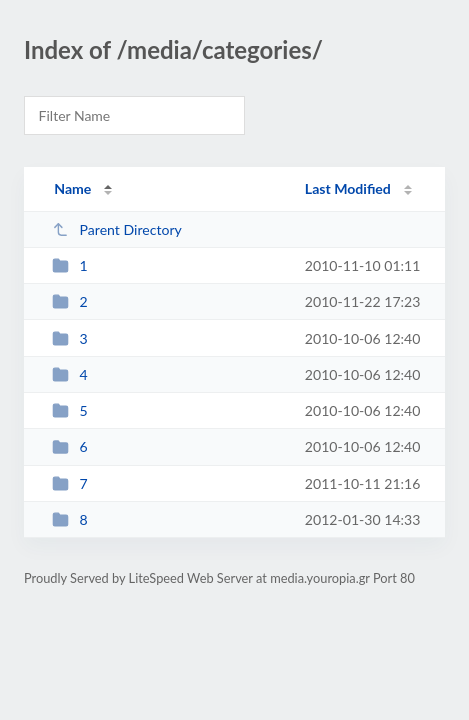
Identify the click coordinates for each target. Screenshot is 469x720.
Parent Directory (117, 229)
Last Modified (348, 188)
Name (72, 188)
